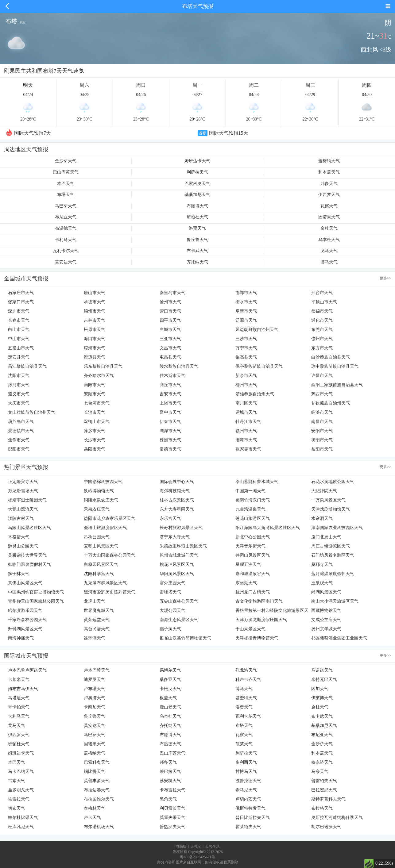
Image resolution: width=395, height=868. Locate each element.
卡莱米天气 (19, 680)
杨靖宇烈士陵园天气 (27, 500)
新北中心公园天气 (253, 537)
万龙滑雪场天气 (23, 491)
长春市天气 (19, 320)
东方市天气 (322, 348)
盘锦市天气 (322, 311)
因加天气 (320, 689)
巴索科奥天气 (197, 184)
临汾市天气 (322, 412)
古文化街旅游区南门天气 (259, 601)
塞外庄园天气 (172, 583)
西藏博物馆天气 (326, 611)
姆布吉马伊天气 (23, 689)
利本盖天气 (329, 172)
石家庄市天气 (21, 293)
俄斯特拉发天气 (250, 808)
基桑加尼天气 (197, 195)
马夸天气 (320, 772)
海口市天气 (95, 339)
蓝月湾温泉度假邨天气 (333, 574)
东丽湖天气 (246, 583)
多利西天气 (246, 762)
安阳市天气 (322, 431)
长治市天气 (95, 412)
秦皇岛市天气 (172, 293)
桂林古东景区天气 (177, 500)
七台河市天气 (97, 403)
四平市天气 (170, 320)
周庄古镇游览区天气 (331, 546)
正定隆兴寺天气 (23, 482)
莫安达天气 (66, 262)
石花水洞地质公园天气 (333, 482)
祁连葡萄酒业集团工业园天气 (339, 638)
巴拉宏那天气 (324, 790)
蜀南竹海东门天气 (253, 500)
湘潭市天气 (246, 440)
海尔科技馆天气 (175, 491)
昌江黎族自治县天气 (27, 366)
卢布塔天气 (95, 689)
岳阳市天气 (95, 449)
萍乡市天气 (95, 431)
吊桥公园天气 (97, 537)
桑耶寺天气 (322, 565)
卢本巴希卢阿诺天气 (27, 670)
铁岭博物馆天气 (99, 491)
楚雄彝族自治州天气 (255, 394)
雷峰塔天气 (170, 592)
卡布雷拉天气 (172, 790)
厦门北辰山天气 (326, 537)
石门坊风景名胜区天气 (333, 555)
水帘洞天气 (322, 518)
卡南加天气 (95, 707)
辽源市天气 (246, 320)
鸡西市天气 (322, 394)
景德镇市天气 (21, 431)
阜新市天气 (246, 311)
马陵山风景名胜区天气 (29, 528)
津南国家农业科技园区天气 (337, 528)
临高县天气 (246, 357)
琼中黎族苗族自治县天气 (335, 366)
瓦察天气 (329, 206)
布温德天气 (66, 228)
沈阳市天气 (19, 376)
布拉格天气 (322, 808)
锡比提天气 (95, 772)
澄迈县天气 (95, 357)
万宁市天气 (246, 348)
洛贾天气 (197, 228)
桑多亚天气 (170, 680)
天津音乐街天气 (250, 546)
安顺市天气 (95, 394)
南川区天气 (246, 403)
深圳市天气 (19, 311)
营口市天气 (170, 311)
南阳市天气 (95, 385)
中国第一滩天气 (250, 491)
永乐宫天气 (170, 518)
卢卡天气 (92, 818)
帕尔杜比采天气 (23, 818)
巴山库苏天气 (66, 172)
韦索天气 (17, 781)
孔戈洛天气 (246, 670)
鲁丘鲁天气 (197, 240)
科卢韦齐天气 (248, 680)
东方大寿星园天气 (177, 509)
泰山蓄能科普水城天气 (257, 482)
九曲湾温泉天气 (250, 509)
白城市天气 (170, 330)
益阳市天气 (322, 449)
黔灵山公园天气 (23, 546)
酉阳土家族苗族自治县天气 (337, 385)
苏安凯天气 (170, 781)
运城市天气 (246, 412)
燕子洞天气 (170, 629)
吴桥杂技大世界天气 (27, 555)
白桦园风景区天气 (101, 565)
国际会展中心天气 (177, 482)
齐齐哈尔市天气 (99, 376)
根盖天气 (168, 698)
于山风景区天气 (250, 629)
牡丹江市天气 (248, 422)
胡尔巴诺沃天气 (326, 827)
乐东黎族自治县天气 (103, 366)
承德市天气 (95, 302)
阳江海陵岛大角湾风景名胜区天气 (268, 528)
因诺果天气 (329, 217)
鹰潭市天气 (170, 431)
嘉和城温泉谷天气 (253, 574)
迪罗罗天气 (95, 680)
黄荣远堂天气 (97, 620)
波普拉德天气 (248, 781)
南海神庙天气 (21, 638)
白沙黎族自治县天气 (331, 357)
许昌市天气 (322, 376)
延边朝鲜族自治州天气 (257, 330)
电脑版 (181, 847)
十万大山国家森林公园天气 (110, 555)
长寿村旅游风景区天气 (181, 528)
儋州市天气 (322, 339)
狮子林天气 (19, 574)
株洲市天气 (170, 440)
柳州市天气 (246, 385)
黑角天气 (168, 799)
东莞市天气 (322, 330)
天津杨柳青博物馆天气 (257, 638)
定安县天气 (19, 357)
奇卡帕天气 (19, 707)
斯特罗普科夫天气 (328, 799)
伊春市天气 (170, 422)
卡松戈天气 (170, 689)
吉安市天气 (170, 394)
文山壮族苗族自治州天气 (32, 412)
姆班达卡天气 (197, 161)
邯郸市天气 (246, 293)
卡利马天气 (66, 240)
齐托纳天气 (197, 262)
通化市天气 (322, 320)
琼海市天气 (95, 348)
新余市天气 (246, 376)
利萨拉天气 (197, 172)
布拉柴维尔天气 (99, 799)
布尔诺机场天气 (99, 827)
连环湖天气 (95, 638)
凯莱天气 (244, 744)
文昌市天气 (170, 348)
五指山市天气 (21, 348)
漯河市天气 (19, 385)
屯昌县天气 (170, 357)
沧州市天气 (170, 302)
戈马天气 (329, 251)
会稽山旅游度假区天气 (105, 528)
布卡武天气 (197, 251)
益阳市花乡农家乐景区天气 (110, 518)
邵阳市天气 (19, 449)
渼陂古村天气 (21, 518)
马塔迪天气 (19, 698)
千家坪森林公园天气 (27, 620)
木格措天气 (19, 537)
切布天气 (17, 808)
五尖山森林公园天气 (179, 601)
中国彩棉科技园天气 (103, 482)
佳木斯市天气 (172, 376)
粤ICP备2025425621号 (198, 857)
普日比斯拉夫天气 (253, 818)
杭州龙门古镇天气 (253, 592)
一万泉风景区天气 (328, 500)
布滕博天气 (197, 206)
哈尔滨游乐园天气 (25, 611)
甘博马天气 (246, 772)
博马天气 (329, 262)
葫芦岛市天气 (21, 422)
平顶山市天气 (324, 302)
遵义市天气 (19, 394)
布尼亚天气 (66, 217)
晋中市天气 (170, 412)
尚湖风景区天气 (326, 592)
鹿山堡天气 (170, 707)
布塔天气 (66, 195)
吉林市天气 (95, 320)
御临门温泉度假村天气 (29, 565)
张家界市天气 (248, 449)
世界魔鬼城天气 (99, 611)
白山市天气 (19, 330)
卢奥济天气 (95, 698)
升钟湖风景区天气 (25, 629)
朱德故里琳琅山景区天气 (183, 546)
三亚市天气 (170, 339)
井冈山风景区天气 (253, 555)
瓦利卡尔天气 (66, 251)
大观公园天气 (172, 611)
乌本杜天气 (329, 240)
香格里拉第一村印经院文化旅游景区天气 (272, 612)
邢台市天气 (322, 293)
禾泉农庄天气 (97, 509)
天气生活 (212, 847)
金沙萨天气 (66, 161)
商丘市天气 (170, 385)
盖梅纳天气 (329, 161)
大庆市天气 (19, 403)
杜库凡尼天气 (21, 827)
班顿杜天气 (197, 217)
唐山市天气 (95, 293)
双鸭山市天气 (97, 422)
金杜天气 (329, 228)
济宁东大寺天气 (175, 537)
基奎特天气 (246, 698)
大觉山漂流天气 (23, 509)
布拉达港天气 (97, 790)
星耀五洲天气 (248, 565)
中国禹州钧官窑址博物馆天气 (36, 592)
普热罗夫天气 (172, 827)
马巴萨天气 (66, 206)
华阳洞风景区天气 (177, 574)
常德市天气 (170, 449)
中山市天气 (19, 339)
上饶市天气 (170, 403)
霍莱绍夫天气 (248, 827)
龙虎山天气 (95, 601)
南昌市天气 (322, 422)
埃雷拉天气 (19, 799)
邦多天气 (329, 184)
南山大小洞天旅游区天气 (335, 601)
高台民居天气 (97, 629)
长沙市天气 (95, 440)
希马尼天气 (246, 790)
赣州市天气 (246, 431)
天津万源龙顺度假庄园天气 (261, 620)
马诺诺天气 (322, 670)
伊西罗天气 (329, 195)
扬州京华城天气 (326, 629)
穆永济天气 (322, 762)
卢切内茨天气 (248, 799)
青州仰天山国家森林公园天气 (36, 601)
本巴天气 (66, 184)
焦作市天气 (19, 440)
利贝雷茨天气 (172, 808)
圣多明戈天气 (21, 790)
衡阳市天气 (322, 440)
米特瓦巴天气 (324, 680)
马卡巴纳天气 (21, 772)
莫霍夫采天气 (172, 818)
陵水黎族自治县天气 (179, 366)
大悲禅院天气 (324, 491)
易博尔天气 (170, 670)
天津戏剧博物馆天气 (331, 509)
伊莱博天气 (322, 698)
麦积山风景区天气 (101, 546)
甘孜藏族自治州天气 (331, 403)
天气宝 (196, 847)
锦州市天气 (95, 311)
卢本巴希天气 (97, 670)
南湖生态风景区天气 (179, 620)
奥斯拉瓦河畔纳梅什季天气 (337, 818)
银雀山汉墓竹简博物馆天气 (185, 638)
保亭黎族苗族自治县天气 (259, 366)
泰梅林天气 (95, 808)
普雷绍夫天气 (324, 781)
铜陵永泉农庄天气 (101, 500)
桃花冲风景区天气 (177, 565)
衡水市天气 (246, 302)
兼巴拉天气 (170, 772)
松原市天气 (95, 330)
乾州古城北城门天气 (179, 555)
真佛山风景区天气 (25, 583)
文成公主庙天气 (326, 620)
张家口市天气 (21, 302)
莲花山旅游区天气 (253, 518)
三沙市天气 (246, 339)
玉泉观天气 (322, 583)
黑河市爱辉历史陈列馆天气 (110, 592)
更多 (385, 278)
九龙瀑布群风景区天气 (105, 583)
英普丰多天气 (97, 781)
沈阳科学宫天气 (99, 574)
